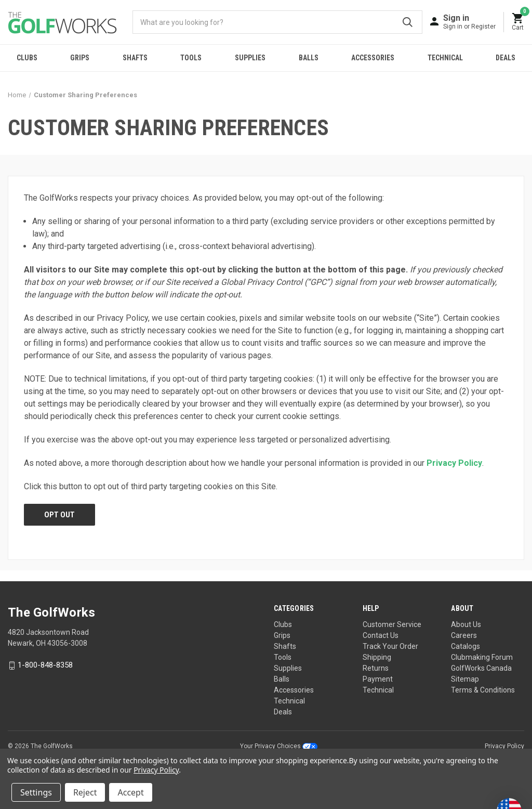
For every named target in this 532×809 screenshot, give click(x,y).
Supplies (250, 58)
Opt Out (59, 515)
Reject (85, 792)
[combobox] (277, 22)
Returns (376, 668)
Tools (191, 58)
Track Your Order (390, 646)
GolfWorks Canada (481, 668)
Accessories (373, 58)
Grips (80, 58)
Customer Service (392, 624)
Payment (378, 679)
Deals (283, 712)
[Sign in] (469, 22)
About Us (466, 624)
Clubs (27, 58)
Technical (445, 58)
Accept (130, 792)
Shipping (377, 657)
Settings (36, 792)
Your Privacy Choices (279, 746)
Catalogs (465, 646)
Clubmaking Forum (482, 657)
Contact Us (381, 635)
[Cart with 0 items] (518, 22)
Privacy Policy (454, 463)
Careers (464, 635)
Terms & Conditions (483, 690)
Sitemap (465, 679)
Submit (408, 22)
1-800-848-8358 (45, 666)
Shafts (135, 58)
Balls (309, 58)
